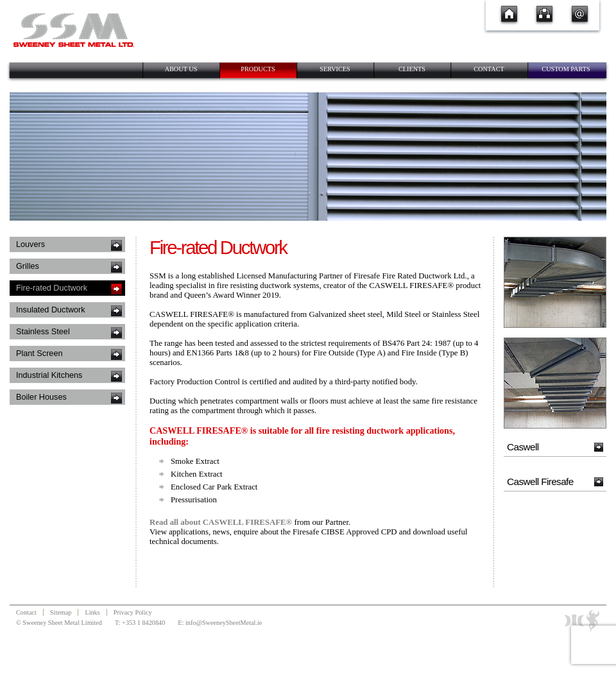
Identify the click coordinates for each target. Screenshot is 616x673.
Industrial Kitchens (49, 375)
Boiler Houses (41, 397)
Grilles (28, 266)
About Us (181, 69)
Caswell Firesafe (540, 481)
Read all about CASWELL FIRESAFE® (221, 522)
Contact (489, 69)
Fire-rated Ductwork (52, 288)
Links (92, 612)
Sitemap (61, 612)
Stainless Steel (43, 332)
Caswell (523, 447)
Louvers (30, 244)
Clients (412, 69)
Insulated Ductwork (51, 310)
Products (258, 69)
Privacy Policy (133, 612)
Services (335, 69)
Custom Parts (566, 69)
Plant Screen (39, 354)
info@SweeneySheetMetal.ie (224, 623)
